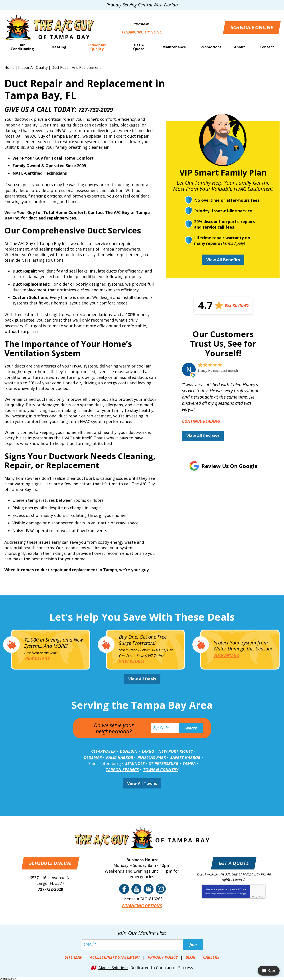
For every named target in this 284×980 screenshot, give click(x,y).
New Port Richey (176, 752)
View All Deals (142, 680)
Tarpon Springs (122, 770)
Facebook (124, 890)
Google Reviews (149, 890)
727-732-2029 (142, 21)
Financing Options (142, 32)
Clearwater (103, 752)
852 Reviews (237, 305)
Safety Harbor (185, 758)
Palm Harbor (120, 758)
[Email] (142, 945)
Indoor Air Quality (33, 67)
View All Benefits (223, 260)
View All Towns (142, 784)
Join (193, 945)
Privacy (254, 898)
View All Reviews (203, 436)
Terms (261, 898)
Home (9, 67)
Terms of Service (236, 894)
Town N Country (161, 770)
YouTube (136, 890)
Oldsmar (93, 758)
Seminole (135, 764)
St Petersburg (164, 764)
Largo (148, 752)
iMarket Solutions (113, 967)
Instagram (161, 890)
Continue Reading (201, 421)
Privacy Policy (221, 894)
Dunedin (129, 752)
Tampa (189, 764)
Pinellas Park (152, 758)
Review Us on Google (230, 466)
